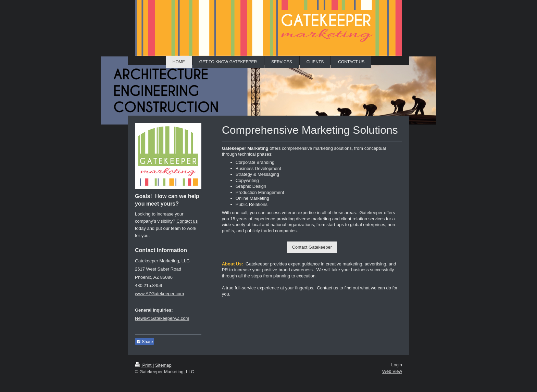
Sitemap (163, 365)
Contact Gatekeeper (312, 247)
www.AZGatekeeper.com (159, 294)
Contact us (327, 288)
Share (145, 342)
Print (144, 365)
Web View (392, 371)
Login (397, 365)
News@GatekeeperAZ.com (162, 318)
